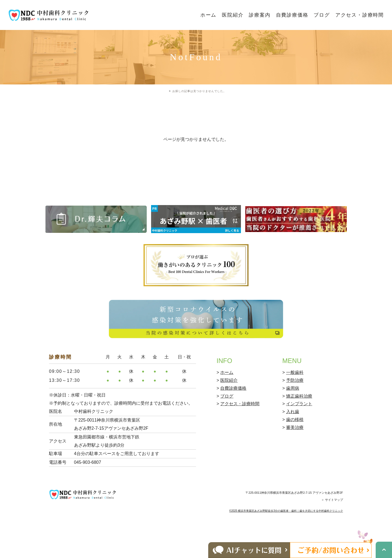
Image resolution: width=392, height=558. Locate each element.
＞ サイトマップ (332, 523)
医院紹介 (233, 15)
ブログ (322, 15)
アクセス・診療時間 (360, 15)
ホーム (208, 15)
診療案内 (260, 15)
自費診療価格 (292, 15)
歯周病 (293, 411)
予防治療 (295, 403)
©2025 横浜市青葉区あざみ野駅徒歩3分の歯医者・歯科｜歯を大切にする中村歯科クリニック (286, 534)
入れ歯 (293, 435)
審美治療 (295, 451)
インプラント (299, 427)
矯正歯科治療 (299, 419)
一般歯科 (295, 396)
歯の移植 (295, 443)
